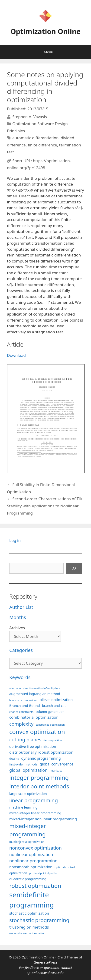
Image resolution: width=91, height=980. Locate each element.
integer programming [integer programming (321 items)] (39, 778)
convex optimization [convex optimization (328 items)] (37, 732)
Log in (15, 540)
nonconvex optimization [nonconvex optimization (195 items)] (36, 848)
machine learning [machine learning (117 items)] (23, 807)
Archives (17, 628)
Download (16, 355)
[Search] (74, 568)
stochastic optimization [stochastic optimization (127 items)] (29, 913)
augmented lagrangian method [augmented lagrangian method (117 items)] (35, 694)
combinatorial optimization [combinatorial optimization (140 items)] (34, 717)
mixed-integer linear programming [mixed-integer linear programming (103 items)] (35, 813)
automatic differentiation (35, 138)
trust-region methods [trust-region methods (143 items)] (29, 927)
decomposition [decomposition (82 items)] (53, 740)
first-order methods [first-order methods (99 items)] (23, 764)
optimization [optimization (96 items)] (18, 873)
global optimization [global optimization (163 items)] (28, 770)
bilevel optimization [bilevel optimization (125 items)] (56, 700)
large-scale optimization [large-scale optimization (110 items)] (28, 794)
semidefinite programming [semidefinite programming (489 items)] (32, 900)
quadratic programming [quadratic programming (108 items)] (28, 879)
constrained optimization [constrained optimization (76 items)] (50, 725)
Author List (21, 607)
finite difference (42, 145)
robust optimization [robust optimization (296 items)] (35, 886)
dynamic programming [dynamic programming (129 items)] (41, 758)
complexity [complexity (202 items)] (21, 724)
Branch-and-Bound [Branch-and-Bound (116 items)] (25, 705)
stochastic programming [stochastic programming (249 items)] (39, 920)
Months (18, 617)
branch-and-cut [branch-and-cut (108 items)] (54, 706)
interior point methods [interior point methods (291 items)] (39, 786)
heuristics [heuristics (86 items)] (56, 771)
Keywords (20, 677)
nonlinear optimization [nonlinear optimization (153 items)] (31, 854)
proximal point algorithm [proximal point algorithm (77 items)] (44, 873)
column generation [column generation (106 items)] (50, 712)
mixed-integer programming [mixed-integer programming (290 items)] (28, 830)
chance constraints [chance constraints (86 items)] (21, 712)
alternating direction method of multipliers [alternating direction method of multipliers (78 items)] (35, 688)
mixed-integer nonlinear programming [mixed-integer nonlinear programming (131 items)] (43, 819)
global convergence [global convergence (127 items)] (57, 764)
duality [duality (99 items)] (14, 759)
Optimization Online (45, 31)
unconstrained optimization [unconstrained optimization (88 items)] (27, 933)
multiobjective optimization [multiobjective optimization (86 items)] (27, 842)
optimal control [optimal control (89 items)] (65, 867)
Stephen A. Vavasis (30, 117)
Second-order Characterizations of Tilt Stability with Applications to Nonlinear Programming (45, 506)
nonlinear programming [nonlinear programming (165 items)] (33, 861)
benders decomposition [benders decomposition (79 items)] (23, 700)
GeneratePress (45, 962)
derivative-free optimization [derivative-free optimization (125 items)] (33, 746)
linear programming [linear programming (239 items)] (34, 800)
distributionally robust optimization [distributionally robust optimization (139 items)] (41, 752)
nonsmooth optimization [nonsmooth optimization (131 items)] (31, 867)
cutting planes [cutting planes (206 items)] (25, 740)
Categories (21, 650)
